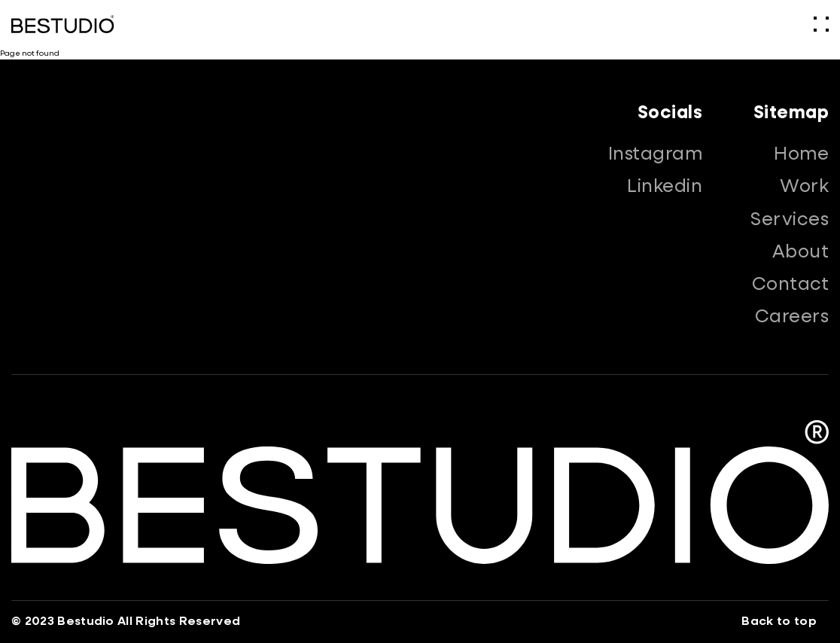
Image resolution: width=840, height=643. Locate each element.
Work (804, 187)
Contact (790, 285)
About (800, 252)
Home (801, 154)
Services (790, 220)
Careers (792, 317)
